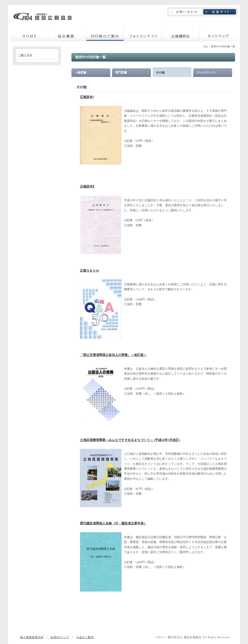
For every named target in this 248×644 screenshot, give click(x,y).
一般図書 (80, 73)
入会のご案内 (85, 637)
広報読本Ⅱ (87, 186)
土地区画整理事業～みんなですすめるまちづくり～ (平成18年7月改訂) (130, 440)
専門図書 (121, 73)
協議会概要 (67, 34)
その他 (160, 73)
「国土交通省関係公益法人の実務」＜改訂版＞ (113, 355)
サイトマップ (219, 34)
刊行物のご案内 (105, 34)
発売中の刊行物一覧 (223, 46)
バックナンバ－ (207, 73)
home (29, 34)
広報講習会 (181, 34)
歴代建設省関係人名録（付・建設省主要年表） (113, 523)
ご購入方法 (25, 55)
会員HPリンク (60, 637)
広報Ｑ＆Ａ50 (89, 271)
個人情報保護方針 (32, 637)
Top (205, 46)
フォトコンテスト (143, 34)
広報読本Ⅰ (87, 97)
